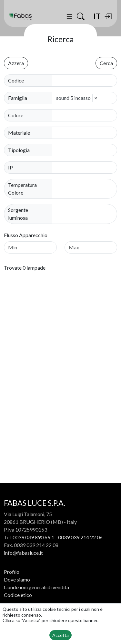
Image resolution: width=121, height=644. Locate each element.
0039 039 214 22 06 (80, 537)
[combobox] (86, 115)
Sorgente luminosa (18, 214)
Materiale (19, 133)
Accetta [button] (60, 635)
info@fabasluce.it (23, 553)
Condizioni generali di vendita (36, 587)
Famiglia (18, 98)
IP (10, 167)
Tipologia (19, 150)
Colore (16, 115)
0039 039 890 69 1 (33, 537)
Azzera (16, 63)
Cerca (106, 63)
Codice (16, 80)
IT (97, 16)
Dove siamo (17, 579)
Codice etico (18, 595)
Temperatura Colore (22, 189)
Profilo (12, 572)
